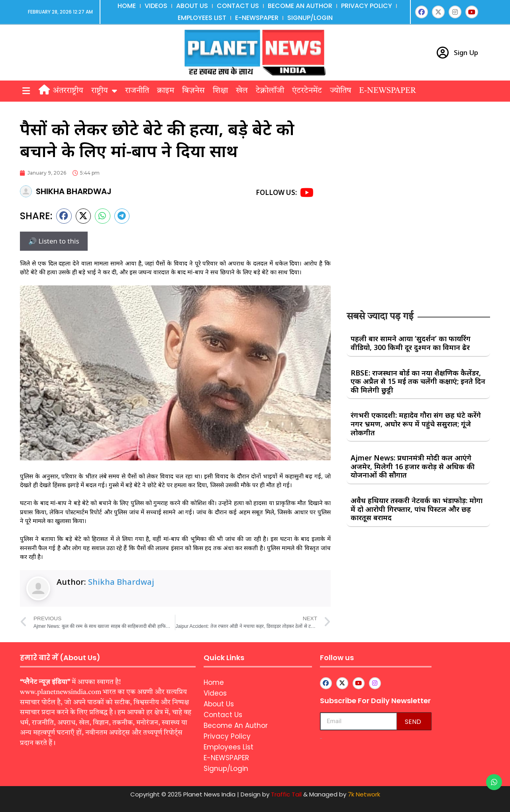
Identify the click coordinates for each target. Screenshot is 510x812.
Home (127, 6)
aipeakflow (321, 738)
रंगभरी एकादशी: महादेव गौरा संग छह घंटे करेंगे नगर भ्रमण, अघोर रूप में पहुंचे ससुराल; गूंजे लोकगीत (416, 424)
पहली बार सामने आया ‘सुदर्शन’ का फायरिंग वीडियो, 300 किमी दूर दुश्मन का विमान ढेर (411, 343)
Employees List (202, 18)
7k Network (364, 794)
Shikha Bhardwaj (121, 582)
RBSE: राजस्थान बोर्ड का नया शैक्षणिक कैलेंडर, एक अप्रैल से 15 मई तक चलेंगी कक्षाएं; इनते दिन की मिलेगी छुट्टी (418, 381)
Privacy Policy (367, 6)
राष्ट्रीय (104, 91)
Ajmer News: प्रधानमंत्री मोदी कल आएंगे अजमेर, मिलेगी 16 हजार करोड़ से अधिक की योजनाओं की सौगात (413, 466)
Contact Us (238, 6)
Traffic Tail (286, 794)
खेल (242, 91)
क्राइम (166, 91)
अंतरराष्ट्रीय (68, 91)
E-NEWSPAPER (257, 18)
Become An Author (300, 6)
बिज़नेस (193, 91)
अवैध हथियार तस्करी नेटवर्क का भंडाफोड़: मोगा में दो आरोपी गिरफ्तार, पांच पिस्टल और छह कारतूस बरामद (417, 509)
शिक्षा (220, 91)
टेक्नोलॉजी (270, 91)
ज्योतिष (340, 91)
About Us (192, 6)
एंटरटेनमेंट (307, 91)
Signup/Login (310, 18)
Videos (156, 6)
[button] (26, 91)
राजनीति (137, 91)
